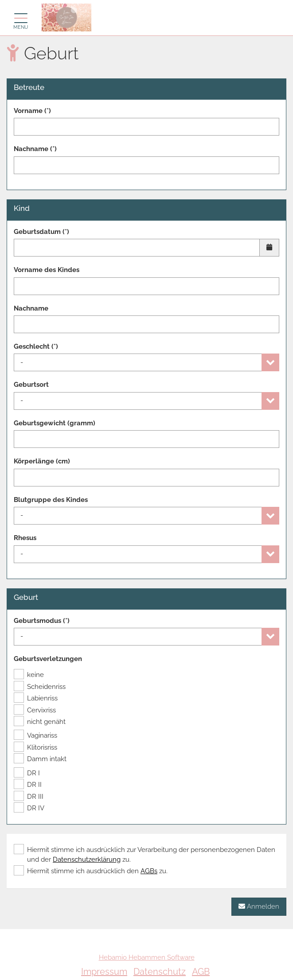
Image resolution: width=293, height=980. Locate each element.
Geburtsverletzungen (48, 659)
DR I (27, 773)
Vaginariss (35, 735)
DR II (28, 785)
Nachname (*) (35, 149)
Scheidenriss (40, 687)
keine (29, 675)
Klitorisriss (35, 747)
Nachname (31, 308)
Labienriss (36, 698)
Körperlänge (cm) (42, 461)
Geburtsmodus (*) (42, 621)
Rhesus (25, 538)
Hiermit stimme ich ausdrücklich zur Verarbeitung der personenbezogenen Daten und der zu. (145, 854)
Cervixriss (35, 710)
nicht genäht (40, 722)
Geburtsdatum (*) (41, 232)
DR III (29, 797)
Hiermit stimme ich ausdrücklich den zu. (91, 871)
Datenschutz (160, 972)
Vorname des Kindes (47, 270)
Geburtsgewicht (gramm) (55, 423)
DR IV (29, 808)
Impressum (104, 972)
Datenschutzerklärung (87, 859)
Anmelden (259, 906)
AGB (201, 972)
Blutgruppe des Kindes (51, 500)
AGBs (149, 871)
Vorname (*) (32, 111)
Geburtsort (31, 385)
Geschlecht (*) (36, 346)
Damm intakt (40, 759)
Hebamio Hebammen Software (147, 957)
